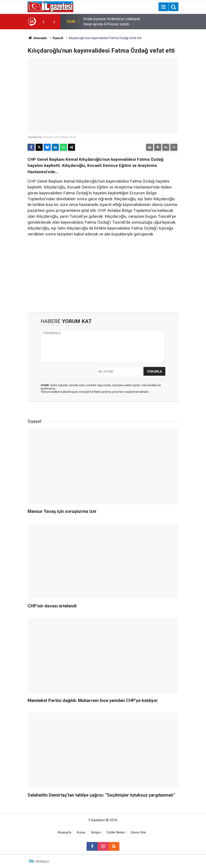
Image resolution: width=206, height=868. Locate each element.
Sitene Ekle (138, 833)
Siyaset (58, 38)
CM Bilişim (42, 861)
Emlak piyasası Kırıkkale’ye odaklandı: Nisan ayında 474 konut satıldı (112, 22)
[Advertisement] (103, 275)
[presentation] (43, 22)
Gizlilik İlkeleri (116, 833)
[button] (158, 147)
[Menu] (163, 7)
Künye (81, 833)
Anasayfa (37, 38)
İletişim (96, 833)
